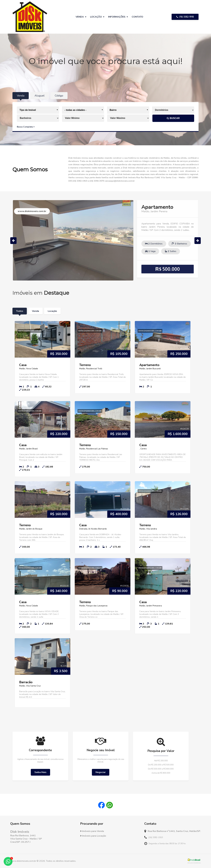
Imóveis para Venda (92, 831)
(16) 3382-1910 (185, 17)
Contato (137, 17)
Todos (20, 311)
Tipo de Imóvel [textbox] (28, 110)
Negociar (101, 772)
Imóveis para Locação (93, 836)
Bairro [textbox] (113, 110)
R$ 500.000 (168, 269)
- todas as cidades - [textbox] (76, 110)
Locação (52, 311)
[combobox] (38, 110)
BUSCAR (173, 118)
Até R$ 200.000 (161, 761)
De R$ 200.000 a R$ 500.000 (161, 765)
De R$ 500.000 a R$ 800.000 (161, 769)
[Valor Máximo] (128, 118)
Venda (35, 311)
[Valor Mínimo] (83, 118)
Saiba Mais (40, 772)
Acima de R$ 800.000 (161, 773)
